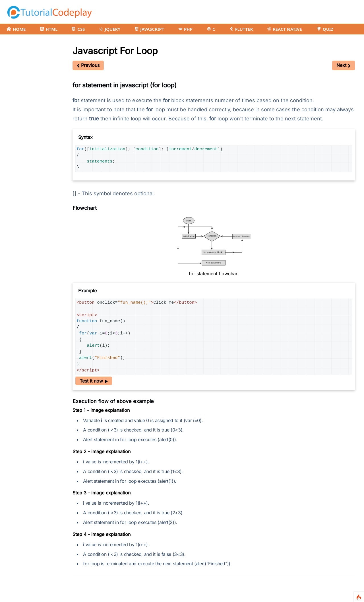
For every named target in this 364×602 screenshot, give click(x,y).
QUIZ (325, 29)
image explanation (110, 410)
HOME (16, 29)
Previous (88, 65)
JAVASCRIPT (149, 29)
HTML (49, 29)
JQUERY (110, 29)
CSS (78, 29)
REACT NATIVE (285, 29)
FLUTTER (241, 29)
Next (344, 65)
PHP (185, 29)
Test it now (94, 381)
